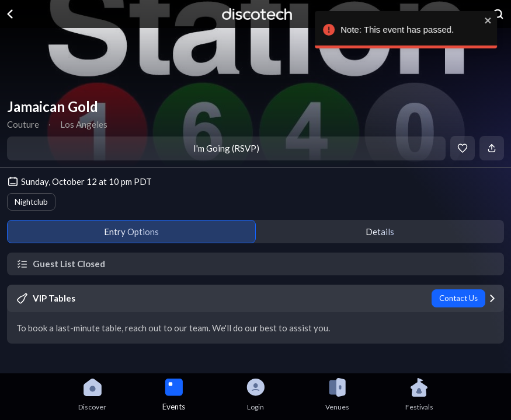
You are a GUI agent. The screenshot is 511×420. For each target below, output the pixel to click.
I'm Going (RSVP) (226, 148)
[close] (497, 20)
